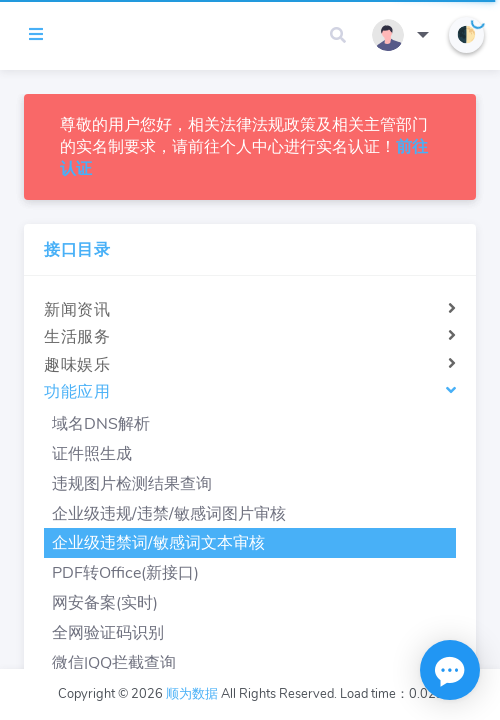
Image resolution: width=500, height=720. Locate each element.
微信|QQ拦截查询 (114, 663)
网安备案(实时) (105, 603)
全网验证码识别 (108, 633)
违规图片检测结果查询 (132, 484)
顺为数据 (192, 694)
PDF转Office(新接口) (125, 573)
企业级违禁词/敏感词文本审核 (158, 543)
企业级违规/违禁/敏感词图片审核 (169, 514)
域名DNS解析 (101, 424)
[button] (338, 35)
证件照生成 (92, 454)
